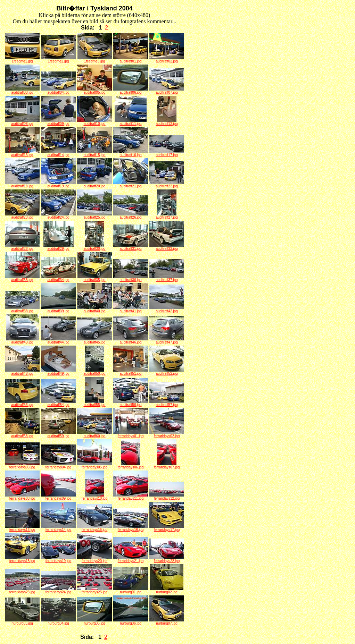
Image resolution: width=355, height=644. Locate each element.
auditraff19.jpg (58, 185)
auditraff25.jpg (94, 216)
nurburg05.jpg (94, 622)
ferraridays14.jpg (58, 528)
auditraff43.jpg (22, 341)
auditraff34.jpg (58, 278)
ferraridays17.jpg (167, 528)
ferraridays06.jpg (131, 466)
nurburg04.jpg (58, 622)
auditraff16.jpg (131, 153)
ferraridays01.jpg (131, 434)
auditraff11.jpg (131, 122)
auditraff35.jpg (95, 278)
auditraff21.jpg (131, 185)
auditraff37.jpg (167, 278)
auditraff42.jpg (167, 310)
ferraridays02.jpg (167, 434)
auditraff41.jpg (131, 310)
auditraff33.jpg (22, 278)
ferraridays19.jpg (58, 559)
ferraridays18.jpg (22, 559)
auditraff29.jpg (59, 247)
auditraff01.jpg (131, 60)
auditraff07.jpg (167, 91)
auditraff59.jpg (58, 434)
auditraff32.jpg (167, 247)
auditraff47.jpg (167, 341)
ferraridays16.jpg (131, 528)
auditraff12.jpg (167, 122)
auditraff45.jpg (94, 341)
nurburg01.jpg (131, 591)
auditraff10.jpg (94, 122)
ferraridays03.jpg (22, 466)
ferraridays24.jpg (58, 591)
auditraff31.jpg (131, 247)
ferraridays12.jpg (167, 497)
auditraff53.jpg (22, 403)
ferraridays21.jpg (131, 559)
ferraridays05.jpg (94, 466)
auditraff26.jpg (131, 216)
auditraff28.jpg (22, 247)
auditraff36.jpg (131, 278)
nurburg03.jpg (22, 622)
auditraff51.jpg (131, 372)
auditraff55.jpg (94, 403)
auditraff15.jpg (94, 153)
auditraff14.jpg (58, 153)
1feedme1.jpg (22, 60)
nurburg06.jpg (131, 622)
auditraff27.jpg (167, 216)
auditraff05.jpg (94, 91)
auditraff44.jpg (58, 341)
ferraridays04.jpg (58, 466)
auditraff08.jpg (22, 122)
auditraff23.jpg (22, 216)
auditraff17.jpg (167, 153)
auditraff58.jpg (22, 434)
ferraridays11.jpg (131, 497)
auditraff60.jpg (94, 434)
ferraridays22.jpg (167, 559)
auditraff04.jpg (58, 91)
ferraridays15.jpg (94, 528)
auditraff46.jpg (131, 341)
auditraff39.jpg (58, 310)
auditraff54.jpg (58, 403)
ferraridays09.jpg (58, 497)
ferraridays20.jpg (94, 559)
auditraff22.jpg (167, 185)
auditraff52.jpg (167, 372)
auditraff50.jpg (94, 372)
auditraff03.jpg (22, 91)
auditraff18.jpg (22, 185)
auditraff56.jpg (131, 403)
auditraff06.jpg (131, 91)
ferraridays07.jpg (167, 466)
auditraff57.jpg (167, 403)
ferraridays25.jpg (94, 591)
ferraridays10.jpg (94, 497)
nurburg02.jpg (167, 591)
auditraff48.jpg (22, 372)
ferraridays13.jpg (22, 528)
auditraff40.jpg (94, 310)
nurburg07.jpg (167, 622)
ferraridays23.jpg (22, 591)
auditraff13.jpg (22, 153)
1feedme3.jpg (95, 60)
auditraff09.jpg (58, 122)
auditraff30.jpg (94, 247)
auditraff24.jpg (58, 216)
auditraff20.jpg (94, 185)
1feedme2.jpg (58, 60)
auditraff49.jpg (58, 372)
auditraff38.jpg (22, 310)
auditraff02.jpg (167, 60)
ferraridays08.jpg (22, 497)
